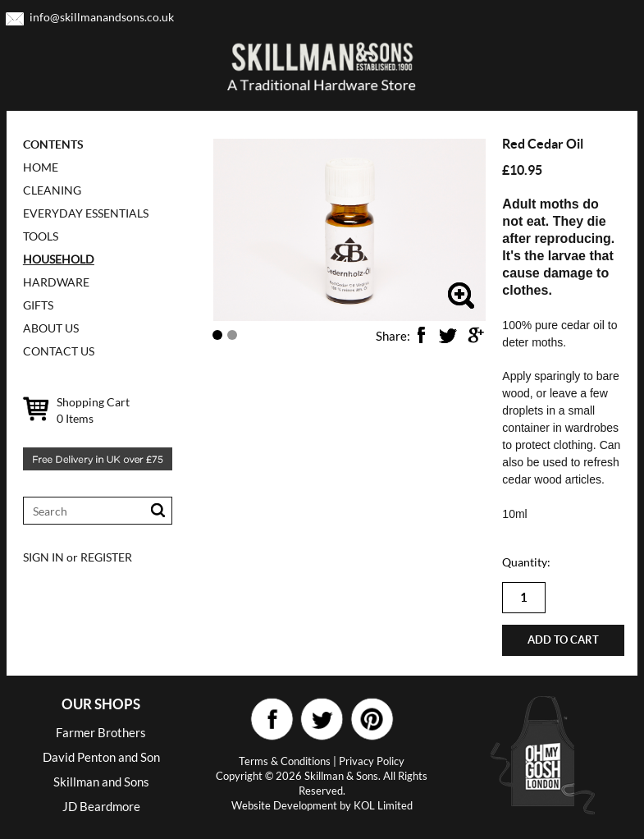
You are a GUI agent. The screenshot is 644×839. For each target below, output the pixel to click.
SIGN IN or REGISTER (78, 557)
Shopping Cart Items (93, 410)
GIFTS (38, 305)
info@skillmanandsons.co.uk (102, 17)
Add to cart (563, 640)
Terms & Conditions (285, 761)
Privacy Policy (372, 761)
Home (41, 167)
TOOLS (41, 236)
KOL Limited (383, 805)
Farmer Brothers (101, 732)
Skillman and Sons (101, 782)
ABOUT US (51, 328)
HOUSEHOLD (59, 259)
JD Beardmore (101, 806)
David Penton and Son (101, 757)
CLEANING (52, 190)
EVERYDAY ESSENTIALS (86, 213)
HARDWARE (56, 282)
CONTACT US (59, 351)
